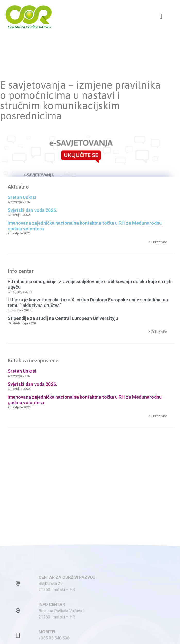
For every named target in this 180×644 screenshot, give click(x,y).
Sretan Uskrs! (22, 197)
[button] (161, 16)
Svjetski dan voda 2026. (32, 210)
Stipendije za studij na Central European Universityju (63, 318)
